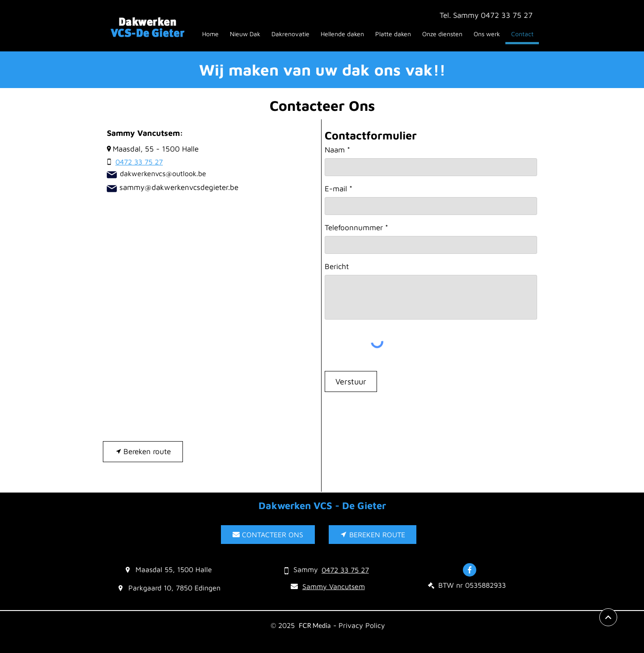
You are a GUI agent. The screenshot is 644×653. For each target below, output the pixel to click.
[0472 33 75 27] (134, 162)
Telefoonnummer (354, 228)
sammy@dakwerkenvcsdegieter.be (179, 187)
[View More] (608, 617)
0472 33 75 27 (507, 15)
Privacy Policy (362, 625)
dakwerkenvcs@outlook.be (163, 173)
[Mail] (112, 175)
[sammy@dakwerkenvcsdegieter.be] (112, 189)
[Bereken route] (143, 452)
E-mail (336, 189)
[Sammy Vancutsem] (328, 586)
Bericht (337, 267)
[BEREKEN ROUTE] (373, 535)
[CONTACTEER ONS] (268, 535)
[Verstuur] (351, 381)
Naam (335, 150)
